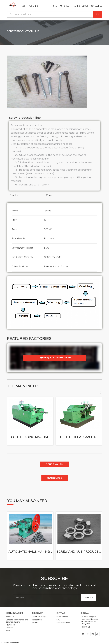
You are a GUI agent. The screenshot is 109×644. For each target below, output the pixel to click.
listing (77, 6)
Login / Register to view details (55, 358)
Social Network (57, 624)
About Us (41, 622)
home (54, 6)
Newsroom (41, 624)
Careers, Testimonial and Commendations (43, 623)
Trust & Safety (50, 622)
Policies (40, 625)
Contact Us (96, 6)
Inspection (49, 623)
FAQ (56, 623)
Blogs (85, 6)
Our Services (57, 622)
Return (48, 624)
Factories (65, 6)
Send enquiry (54, 464)
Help (40, 626)
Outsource (54, 478)
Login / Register (30, 6)
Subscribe (68, 592)
